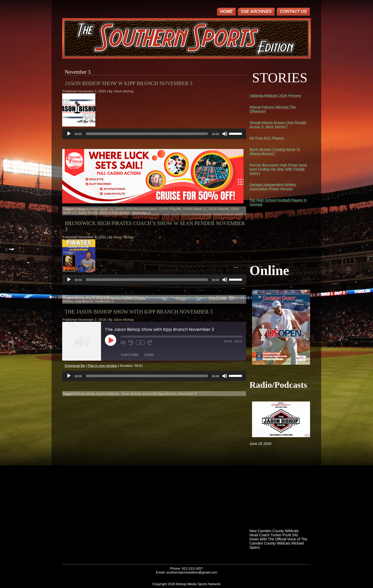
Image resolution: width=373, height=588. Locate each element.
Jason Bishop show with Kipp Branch (149, 394)
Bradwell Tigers (132, 297)
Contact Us (293, 12)
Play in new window (102, 366)
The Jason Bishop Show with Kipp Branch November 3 (139, 312)
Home (226, 12)
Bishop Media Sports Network (97, 297)
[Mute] (225, 134)
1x (140, 343)
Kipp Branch (84, 301)
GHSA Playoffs (170, 209)
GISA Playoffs (219, 209)
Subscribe (130, 355)
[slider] (147, 134)
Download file (75, 366)
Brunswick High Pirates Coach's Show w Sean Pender (186, 297)
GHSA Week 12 (195, 209)
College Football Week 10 (94, 209)
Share (149, 355)
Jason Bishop (124, 91)
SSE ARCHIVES (256, 12)
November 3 (141, 213)
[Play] (69, 134)
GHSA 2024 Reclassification (136, 209)
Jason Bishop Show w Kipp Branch (104, 213)
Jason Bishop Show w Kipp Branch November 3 (129, 83)
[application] (154, 134)
